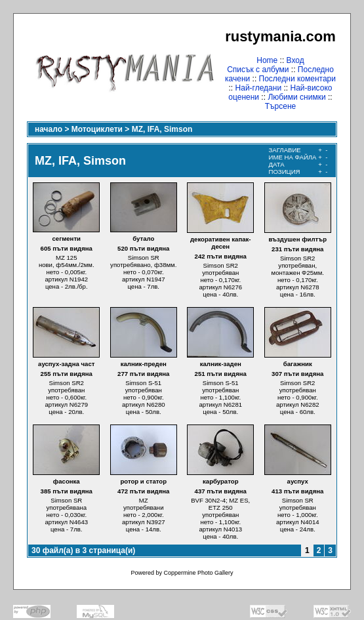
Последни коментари (297, 79)
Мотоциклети (97, 129)
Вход (295, 60)
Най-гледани (259, 88)
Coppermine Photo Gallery (198, 573)
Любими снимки (296, 97)
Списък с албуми (258, 70)
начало (49, 129)
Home (267, 60)
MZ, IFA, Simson (162, 129)
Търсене (280, 106)
